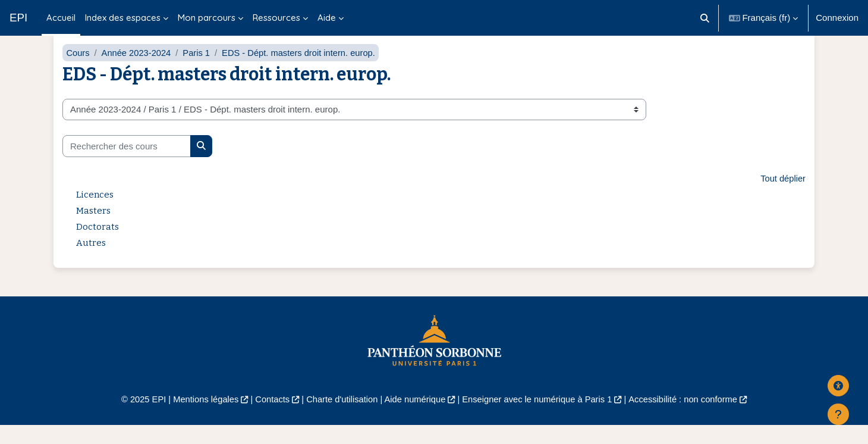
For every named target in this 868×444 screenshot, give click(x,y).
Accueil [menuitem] (61, 18)
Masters (93, 229)
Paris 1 (199, 70)
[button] (705, 18)
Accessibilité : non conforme (689, 418)
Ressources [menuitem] (276, 18)
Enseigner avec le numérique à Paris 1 (540, 418)
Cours (78, 70)
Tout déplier (782, 196)
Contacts (268, 418)
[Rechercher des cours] (127, 164)
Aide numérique (414, 418)
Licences (95, 212)
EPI (18, 18)
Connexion (837, 18)
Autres (91, 261)
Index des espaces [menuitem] (123, 18)
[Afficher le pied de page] (838, 414)
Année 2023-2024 (138, 70)
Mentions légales (200, 418)
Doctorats (98, 245)
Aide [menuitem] (327, 18)
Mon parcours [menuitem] (207, 18)
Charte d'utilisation (340, 418)
